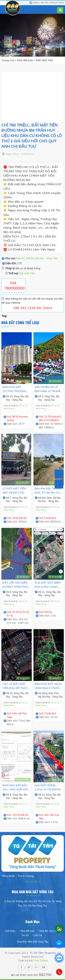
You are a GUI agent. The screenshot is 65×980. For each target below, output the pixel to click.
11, (44, 592)
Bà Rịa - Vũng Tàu (47, 258)
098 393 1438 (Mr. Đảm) (33, 308)
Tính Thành (41, 961)
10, (12, 396)
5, (43, 396)
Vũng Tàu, (19, 396)
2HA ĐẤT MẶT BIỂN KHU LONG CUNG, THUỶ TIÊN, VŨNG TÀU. (47, 585)
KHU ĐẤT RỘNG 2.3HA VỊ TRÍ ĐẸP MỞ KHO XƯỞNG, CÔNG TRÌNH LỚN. (48, 787)
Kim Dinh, (47, 498)
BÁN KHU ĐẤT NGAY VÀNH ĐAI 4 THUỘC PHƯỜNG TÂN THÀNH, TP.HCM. (48, 686)
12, (44, 795)
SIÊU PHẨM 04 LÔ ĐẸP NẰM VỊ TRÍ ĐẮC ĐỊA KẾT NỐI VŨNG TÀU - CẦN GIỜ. (48, 389)
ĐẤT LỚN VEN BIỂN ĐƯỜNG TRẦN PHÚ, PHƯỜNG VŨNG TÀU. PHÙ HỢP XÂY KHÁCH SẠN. (16, 585)
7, (11, 498)
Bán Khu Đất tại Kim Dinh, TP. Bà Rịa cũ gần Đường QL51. (48, 491)
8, (11, 795)
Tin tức (25, 935)
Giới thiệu (10, 931)
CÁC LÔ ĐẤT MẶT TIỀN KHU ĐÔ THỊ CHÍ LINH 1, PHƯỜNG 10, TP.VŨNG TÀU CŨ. (16, 686)
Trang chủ (8, 60)
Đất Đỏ (21, 258)
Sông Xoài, (48, 693)
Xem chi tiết (32, 881)
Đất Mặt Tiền (45, 60)
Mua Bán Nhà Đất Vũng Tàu (33, 942)
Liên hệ (38, 935)
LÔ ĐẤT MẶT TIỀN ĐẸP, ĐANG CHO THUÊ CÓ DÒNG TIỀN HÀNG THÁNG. (16, 491)
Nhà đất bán (25, 60)
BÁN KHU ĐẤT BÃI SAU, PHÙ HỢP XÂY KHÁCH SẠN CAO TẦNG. (15, 787)
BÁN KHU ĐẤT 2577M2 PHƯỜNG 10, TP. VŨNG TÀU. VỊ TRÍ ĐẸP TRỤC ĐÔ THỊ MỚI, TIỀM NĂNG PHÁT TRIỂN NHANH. (16, 389)
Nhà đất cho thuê (49, 931)
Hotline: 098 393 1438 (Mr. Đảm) (48, 3)
